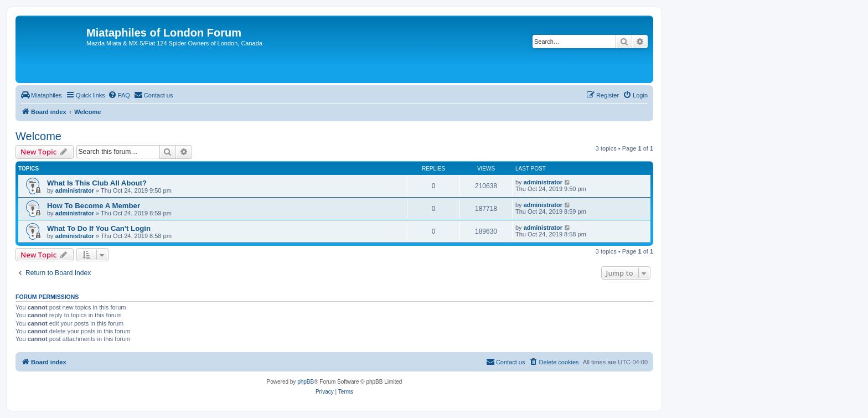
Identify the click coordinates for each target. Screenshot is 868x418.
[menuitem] (42, 95)
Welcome (38, 136)
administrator (75, 190)
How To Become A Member (94, 206)
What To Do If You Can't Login (99, 228)
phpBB (306, 382)
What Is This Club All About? (97, 183)
